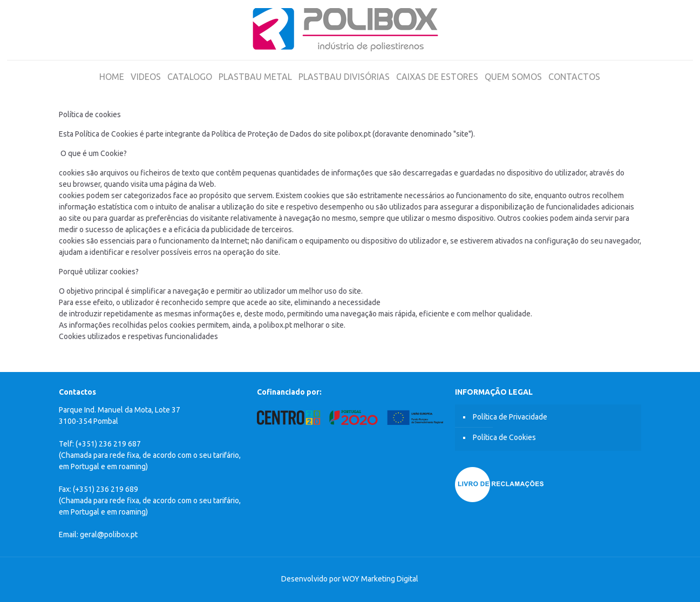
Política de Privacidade (510, 417)
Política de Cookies (504, 437)
